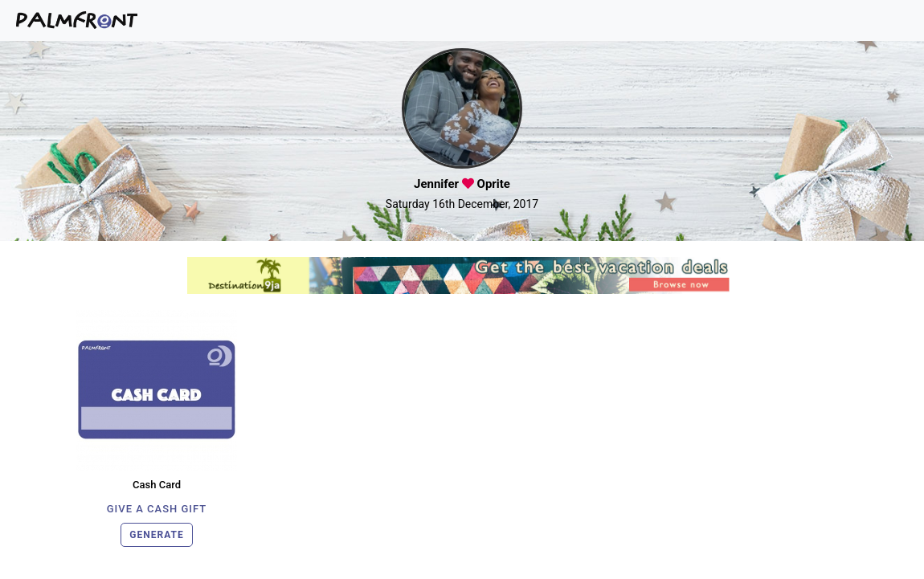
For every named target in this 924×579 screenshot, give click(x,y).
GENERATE (156, 535)
